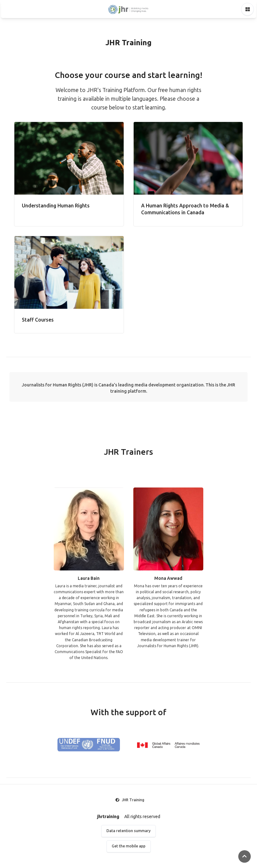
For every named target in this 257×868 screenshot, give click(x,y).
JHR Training (133, 800)
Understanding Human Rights (56, 206)
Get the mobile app (129, 846)
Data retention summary (128, 831)
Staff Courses (38, 320)
